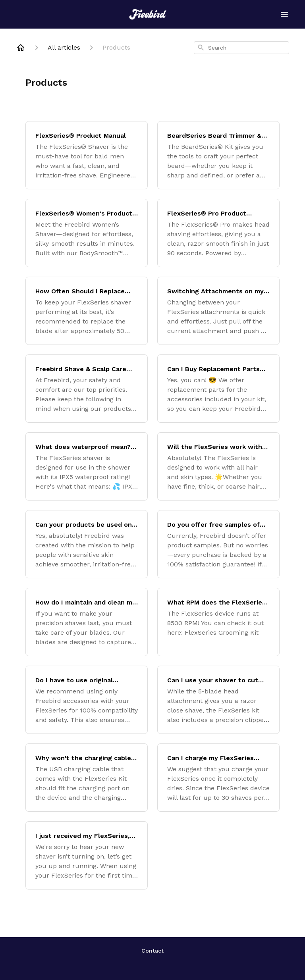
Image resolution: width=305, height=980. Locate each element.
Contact (152, 951)
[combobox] (241, 48)
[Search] (201, 48)
